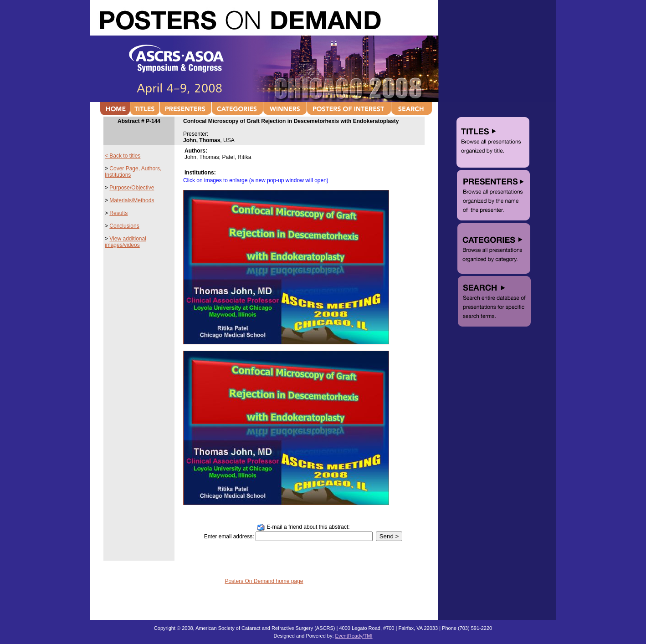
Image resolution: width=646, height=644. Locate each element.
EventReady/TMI (354, 636)
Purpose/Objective (132, 188)
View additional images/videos (126, 242)
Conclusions (124, 226)
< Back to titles (123, 156)
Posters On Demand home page (264, 581)
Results (118, 213)
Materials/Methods (132, 200)
